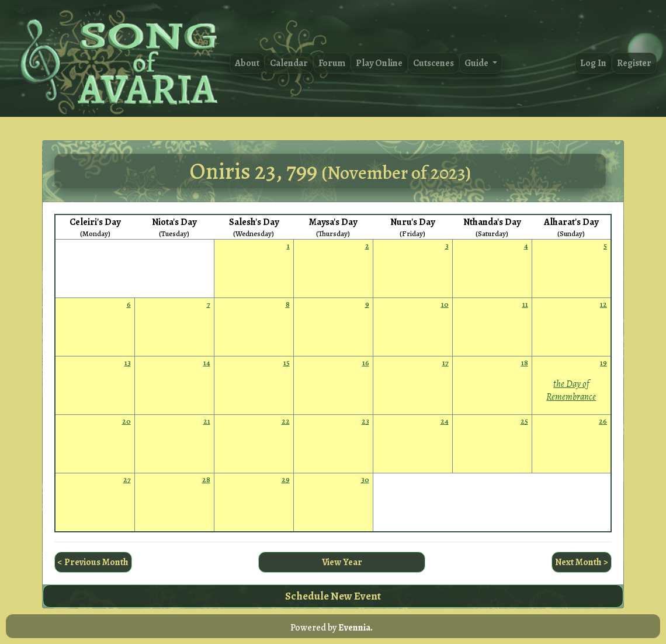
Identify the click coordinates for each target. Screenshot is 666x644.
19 (603, 363)
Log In (593, 63)
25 (524, 421)
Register (634, 63)
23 (365, 421)
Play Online (379, 63)
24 (445, 421)
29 (286, 479)
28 (206, 479)
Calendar (289, 63)
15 (287, 363)
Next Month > (582, 562)
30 (365, 479)
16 (366, 363)
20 (126, 421)
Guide (477, 63)
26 (603, 421)
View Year (342, 562)
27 (127, 479)
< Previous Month (93, 562)
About (247, 63)
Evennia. (355, 628)
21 (207, 421)
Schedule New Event (333, 596)
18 (525, 363)
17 (445, 363)
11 (525, 304)
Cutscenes (433, 63)
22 (286, 421)
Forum (332, 63)
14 (207, 363)
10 (445, 304)
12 (603, 304)
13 (128, 363)
